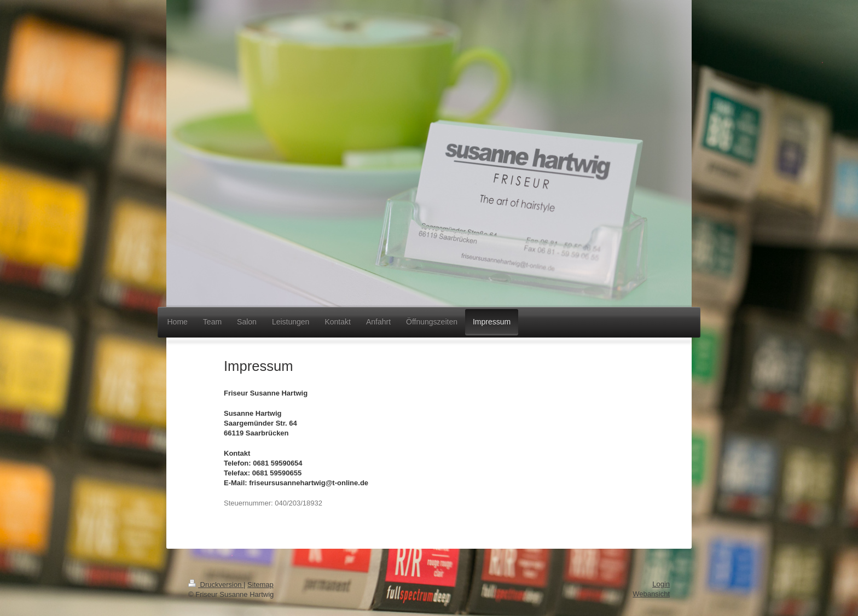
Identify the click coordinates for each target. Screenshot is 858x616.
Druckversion (216, 585)
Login (661, 584)
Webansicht (651, 594)
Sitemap (260, 585)
